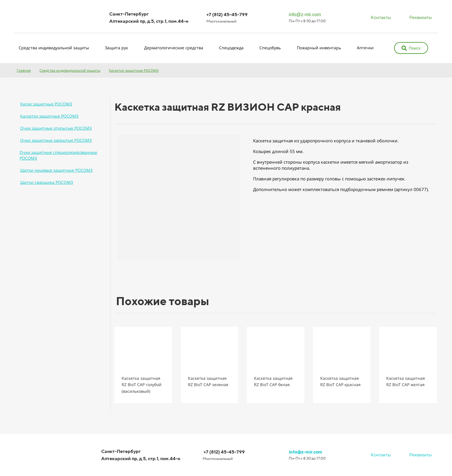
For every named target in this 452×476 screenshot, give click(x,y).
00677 (420, 189)
